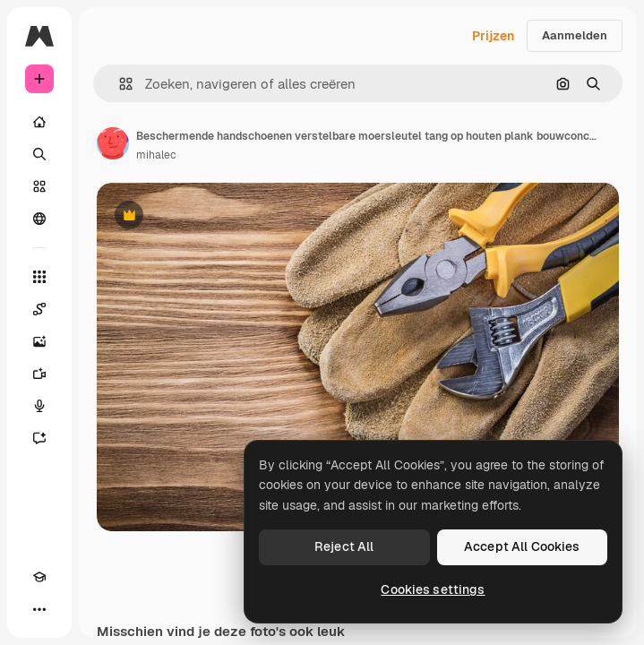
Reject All (344, 546)
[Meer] (39, 609)
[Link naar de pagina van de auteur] (113, 143)
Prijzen (493, 36)
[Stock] (39, 186)
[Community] (39, 219)
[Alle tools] (39, 277)
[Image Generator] (39, 341)
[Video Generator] (39, 374)
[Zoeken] (39, 154)
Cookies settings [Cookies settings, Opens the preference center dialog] (433, 589)
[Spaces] (39, 309)
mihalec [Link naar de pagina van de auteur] (156, 155)
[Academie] (39, 577)
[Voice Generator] (39, 406)
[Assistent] (39, 438)
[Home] (39, 122)
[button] (119, 84)
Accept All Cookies (522, 546)
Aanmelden (575, 35)
